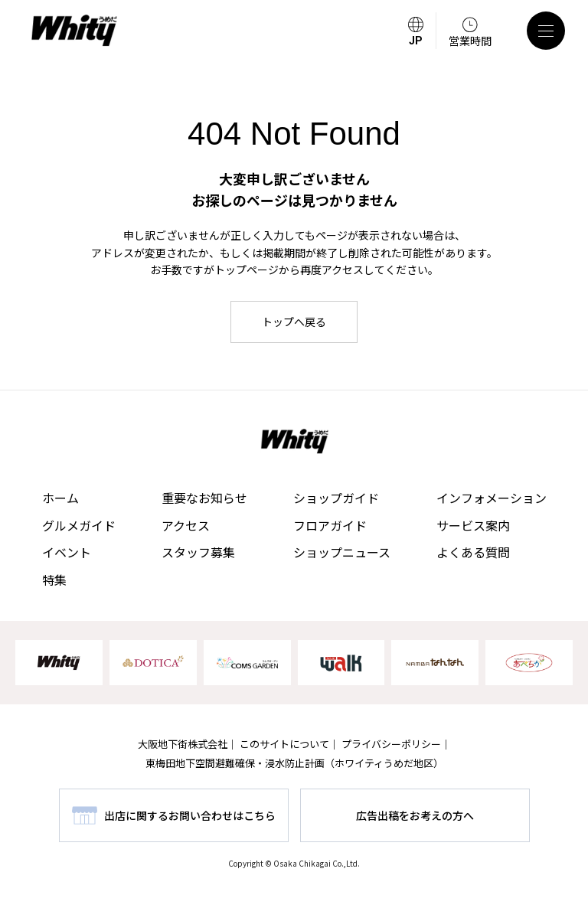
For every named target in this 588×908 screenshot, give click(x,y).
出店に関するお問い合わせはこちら (190, 815)
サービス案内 (473, 525)
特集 (54, 580)
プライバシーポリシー (391, 744)
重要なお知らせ (204, 498)
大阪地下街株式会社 (183, 744)
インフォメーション (492, 498)
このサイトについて (284, 744)
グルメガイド (79, 525)
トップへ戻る (294, 322)
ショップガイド (336, 498)
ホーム (60, 498)
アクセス (186, 525)
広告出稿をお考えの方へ (415, 815)
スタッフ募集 (198, 552)
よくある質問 (473, 552)
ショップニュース (342, 552)
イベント (67, 552)
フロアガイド (330, 525)
